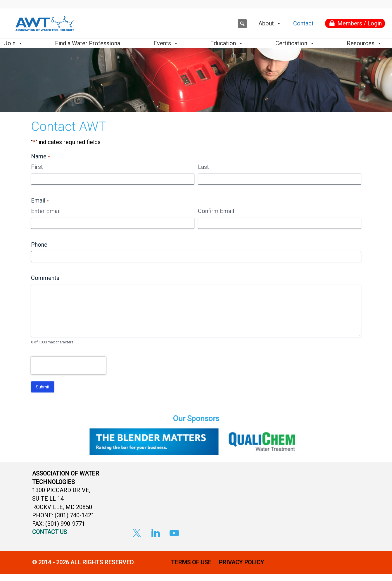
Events (166, 43)
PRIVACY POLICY (242, 562)
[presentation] (68, 368)
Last (203, 167)
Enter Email (46, 211)
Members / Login (360, 23)
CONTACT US (50, 532)
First (37, 167)
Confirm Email (216, 211)
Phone (39, 245)
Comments (45, 278)
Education (227, 43)
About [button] (270, 23)
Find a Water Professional (88, 43)
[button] (242, 24)
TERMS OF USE (191, 562)
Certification (295, 43)
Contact (303, 23)
